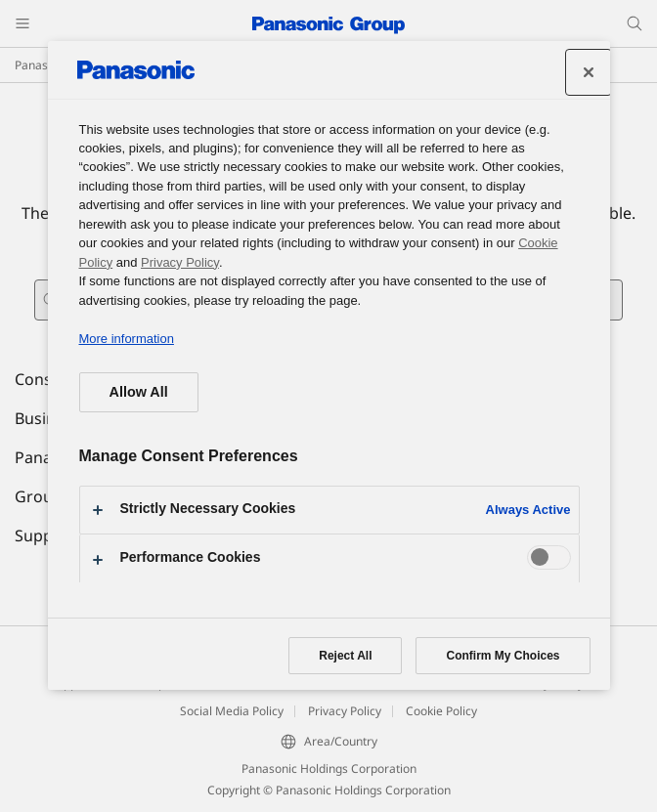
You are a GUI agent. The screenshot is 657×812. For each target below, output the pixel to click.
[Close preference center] (589, 72)
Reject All (345, 656)
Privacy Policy (345, 711)
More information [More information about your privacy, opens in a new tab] (127, 339)
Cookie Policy (441, 711)
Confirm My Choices (503, 656)
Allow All (139, 392)
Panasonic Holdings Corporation (329, 769)
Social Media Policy (232, 711)
